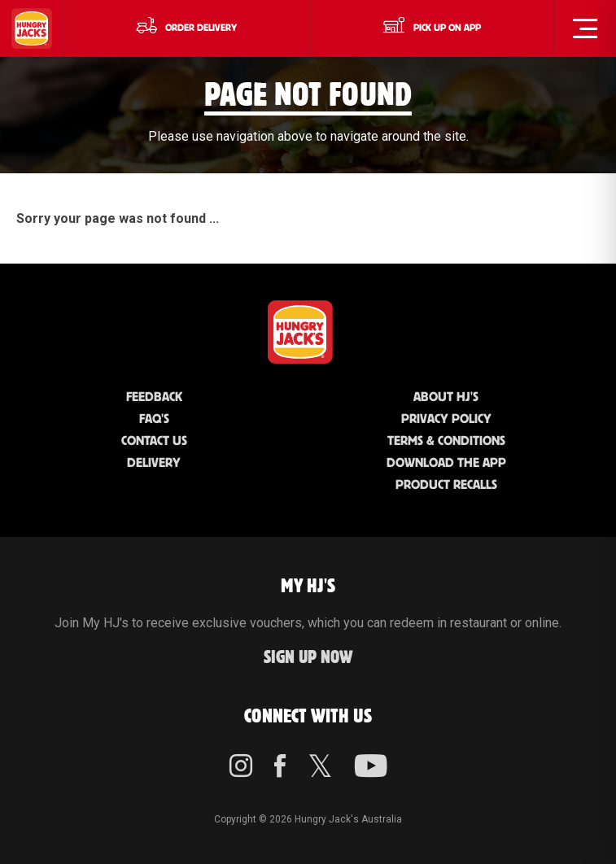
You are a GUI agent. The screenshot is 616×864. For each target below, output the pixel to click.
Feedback (154, 397)
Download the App (446, 463)
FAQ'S (154, 419)
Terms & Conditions (446, 441)
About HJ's (446, 397)
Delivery (154, 463)
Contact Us (154, 441)
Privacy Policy (446, 419)
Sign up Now (308, 658)
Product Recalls (446, 485)
